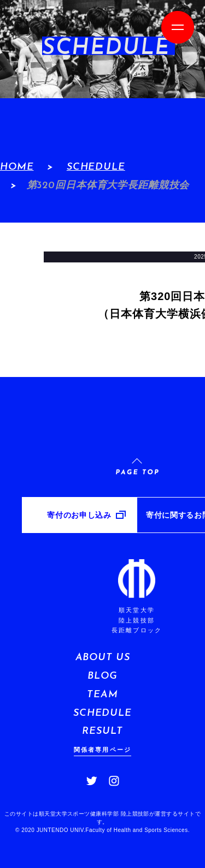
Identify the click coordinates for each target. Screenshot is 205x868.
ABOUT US (103, 658)
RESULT (102, 731)
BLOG (102, 676)
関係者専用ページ (103, 750)
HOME (17, 167)
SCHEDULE (96, 167)
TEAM (102, 695)
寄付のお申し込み (79, 515)
